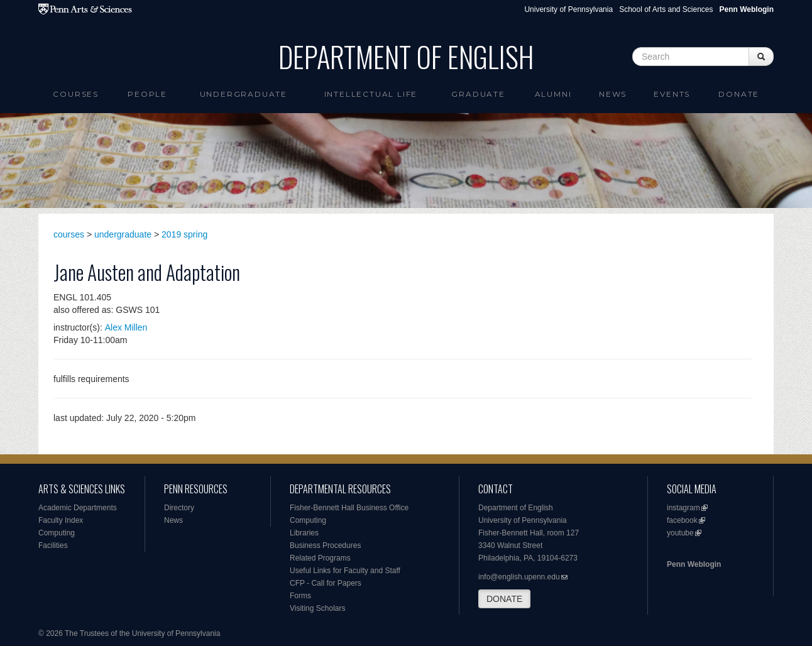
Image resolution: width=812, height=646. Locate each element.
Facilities (53, 545)
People (147, 94)
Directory (179, 508)
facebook (682, 520)
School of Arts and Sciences (666, 9)
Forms (300, 596)
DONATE (504, 599)
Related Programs (320, 558)
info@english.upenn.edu (519, 577)
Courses (76, 94)
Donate (739, 94)
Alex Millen (126, 327)
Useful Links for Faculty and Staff (345, 571)
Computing (57, 533)
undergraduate (123, 234)
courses (69, 234)
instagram (683, 508)
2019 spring (184, 234)
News (613, 94)
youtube (680, 533)
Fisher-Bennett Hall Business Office (349, 508)
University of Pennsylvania (568, 9)
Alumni (553, 94)
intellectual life (371, 94)
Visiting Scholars (318, 608)
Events (672, 94)
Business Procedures (325, 545)
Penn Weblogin (694, 564)
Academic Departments (78, 508)
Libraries (304, 533)
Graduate (478, 94)
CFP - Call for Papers (326, 583)
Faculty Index (61, 520)
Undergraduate (244, 94)
